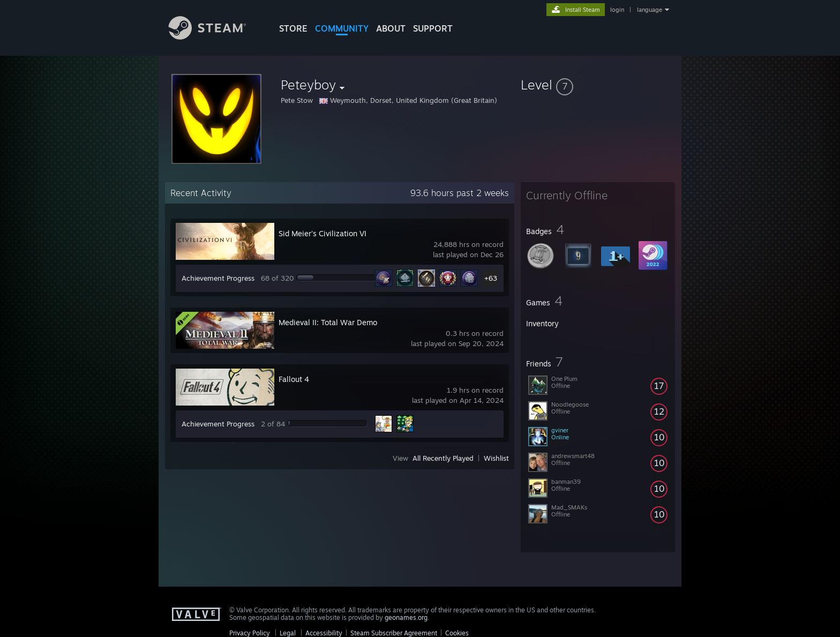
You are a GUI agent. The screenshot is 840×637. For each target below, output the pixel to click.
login (617, 10)
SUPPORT (433, 28)
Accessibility (324, 633)
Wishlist (496, 458)
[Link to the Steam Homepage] (215, 37)
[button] (598, 85)
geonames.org (406, 617)
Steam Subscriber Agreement (394, 633)
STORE (293, 28)
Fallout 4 (294, 379)
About (391, 28)
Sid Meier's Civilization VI (322, 233)
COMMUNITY (342, 28)
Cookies (457, 633)
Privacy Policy (250, 633)
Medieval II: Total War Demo (328, 322)
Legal (288, 633)
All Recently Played (443, 458)
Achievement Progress (218, 278)
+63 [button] (491, 278)
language (650, 10)
